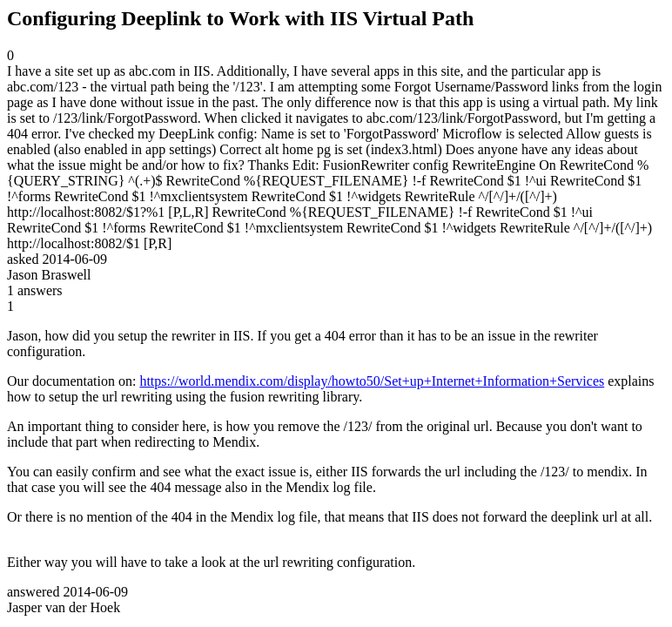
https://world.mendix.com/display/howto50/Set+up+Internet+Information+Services (372, 381)
